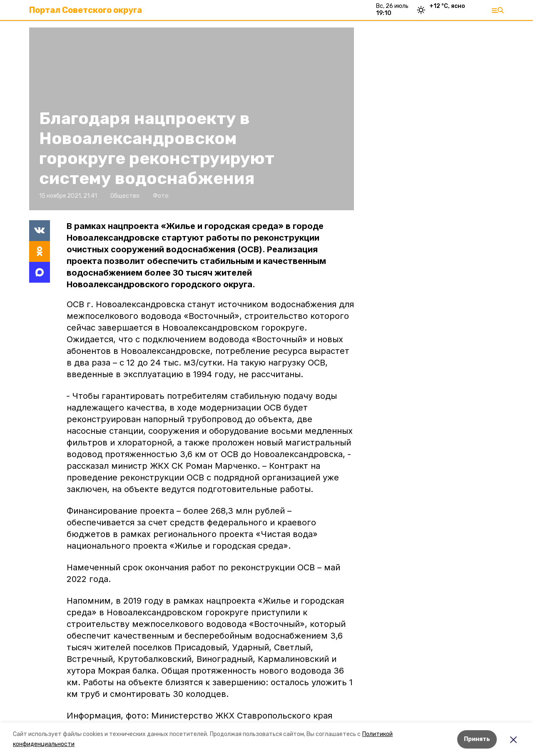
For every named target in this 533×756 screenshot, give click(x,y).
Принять (477, 739)
